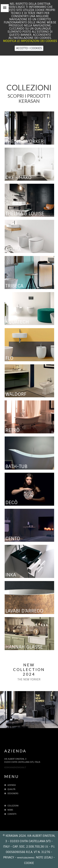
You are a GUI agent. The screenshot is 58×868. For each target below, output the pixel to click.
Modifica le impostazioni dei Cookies (30, 41)
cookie (29, 863)
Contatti (10, 814)
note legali (44, 857)
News (9, 810)
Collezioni (11, 806)
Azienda (10, 785)
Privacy (9, 857)
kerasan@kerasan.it (15, 767)
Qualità (11, 789)
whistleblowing (26, 858)
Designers (11, 793)
